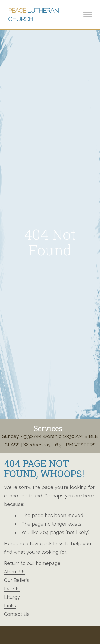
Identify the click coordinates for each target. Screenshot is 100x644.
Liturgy (12, 597)
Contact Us (17, 614)
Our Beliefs (17, 580)
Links (10, 606)
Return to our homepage (32, 563)
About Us (15, 572)
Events (12, 589)
